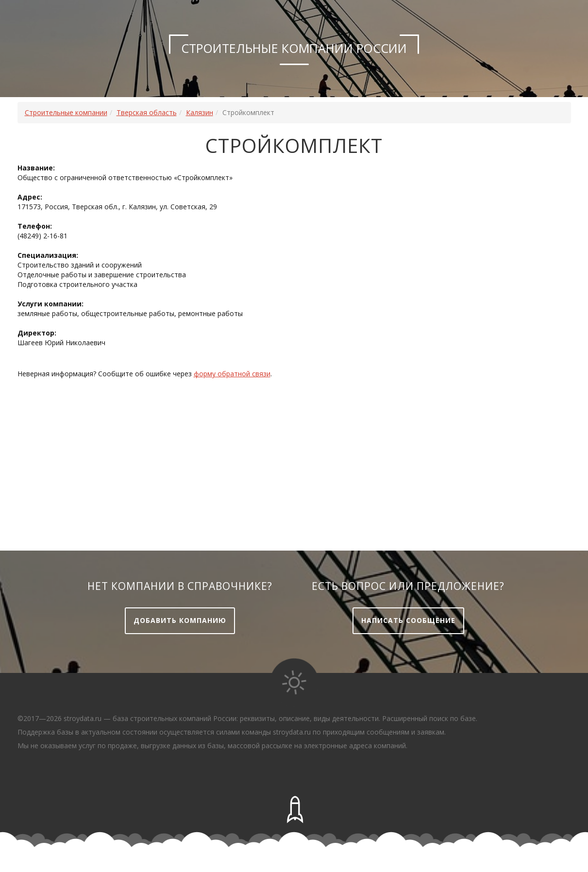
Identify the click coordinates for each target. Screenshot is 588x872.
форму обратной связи (232, 374)
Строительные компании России (294, 48)
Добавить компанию (180, 620)
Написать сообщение (408, 620)
